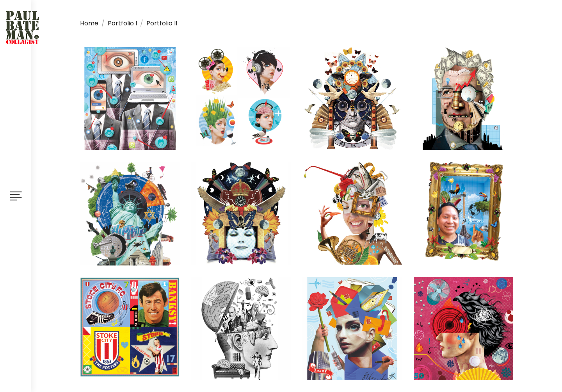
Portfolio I (122, 23)
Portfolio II (162, 23)
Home (89, 23)
